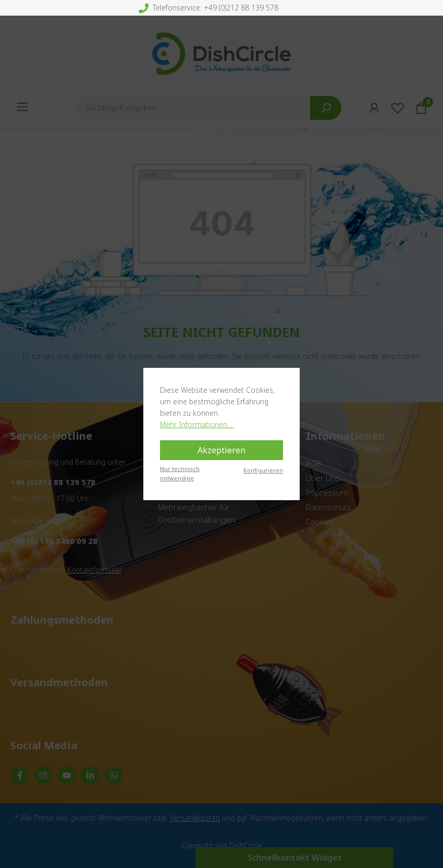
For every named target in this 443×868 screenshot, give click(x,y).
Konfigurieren (263, 470)
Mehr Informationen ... (197, 424)
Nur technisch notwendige (180, 473)
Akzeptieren (221, 450)
